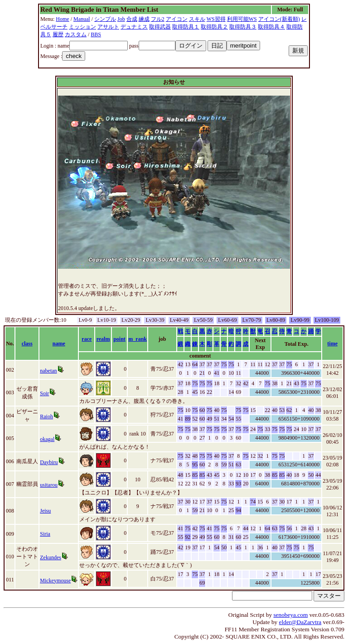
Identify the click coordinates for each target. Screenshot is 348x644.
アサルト (108, 27)
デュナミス (134, 27)
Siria (45, 534)
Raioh (46, 416)
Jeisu (45, 511)
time (332, 344)
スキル (197, 19)
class (27, 344)
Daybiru (49, 462)
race (87, 339)
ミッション (82, 27)
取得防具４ (271, 27)
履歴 (58, 34)
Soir (44, 393)
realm (103, 339)
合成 (132, 19)
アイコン (177, 19)
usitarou (49, 485)
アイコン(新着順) (279, 19)
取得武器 (160, 27)
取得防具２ (214, 27)
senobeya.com (290, 615)
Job (121, 19)
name (59, 344)
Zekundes (51, 557)
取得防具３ (243, 27)
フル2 (158, 19)
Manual (82, 19)
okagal (47, 439)
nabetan (48, 371)
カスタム (76, 34)
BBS (96, 34)
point (119, 339)
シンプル (105, 19)
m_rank (138, 339)
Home (62, 19)
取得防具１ (186, 27)
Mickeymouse (55, 581)
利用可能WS (242, 19)
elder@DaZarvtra (300, 622)
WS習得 (216, 19)
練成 (144, 19)
